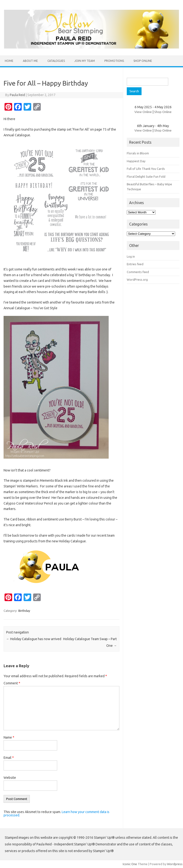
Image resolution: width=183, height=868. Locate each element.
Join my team (85, 61)
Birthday (24, 611)
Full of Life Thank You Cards (146, 169)
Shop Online (143, 61)
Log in (131, 256)
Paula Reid (17, 95)
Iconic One (130, 864)
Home (9, 61)
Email (9, 758)
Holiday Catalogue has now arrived (34, 639)
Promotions (114, 61)
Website (10, 778)
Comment (12, 683)
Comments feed (138, 272)
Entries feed (135, 264)
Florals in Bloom (138, 153)
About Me (30, 61)
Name (9, 737)
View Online (143, 112)
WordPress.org (137, 280)
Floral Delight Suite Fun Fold (146, 177)
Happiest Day (136, 161)
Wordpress (175, 864)
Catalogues (56, 61)
